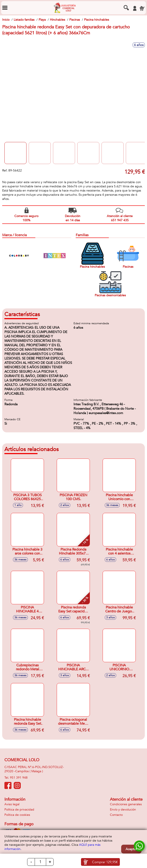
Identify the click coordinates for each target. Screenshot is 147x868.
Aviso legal (12, 804)
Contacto (116, 815)
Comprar (105, 862)
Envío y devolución (123, 810)
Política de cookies (17, 815)
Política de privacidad (19, 810)
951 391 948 (19, 778)
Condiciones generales (126, 804)
